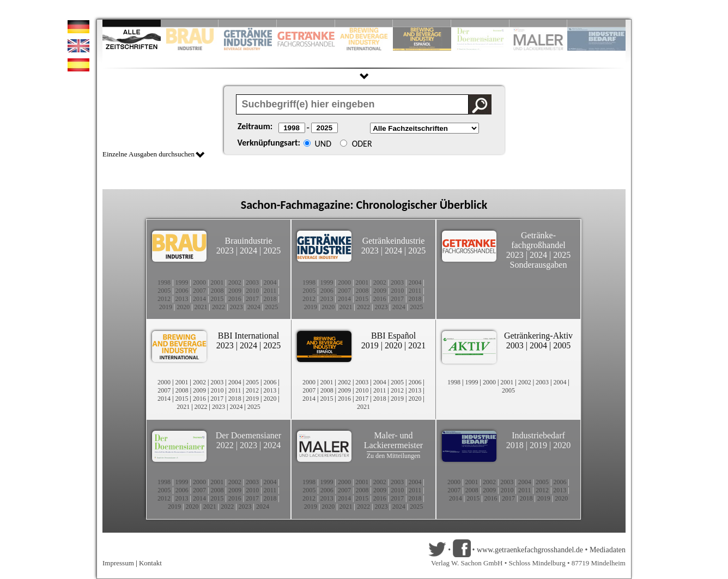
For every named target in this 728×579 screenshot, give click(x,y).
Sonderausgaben (539, 265)
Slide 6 (422, 23)
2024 (248, 251)
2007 (199, 291)
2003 (252, 282)
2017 (252, 299)
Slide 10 (596, 23)
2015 (217, 299)
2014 (199, 299)
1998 (164, 282)
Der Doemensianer (248, 435)
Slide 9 (539, 23)
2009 (235, 291)
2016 (235, 299)
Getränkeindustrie (394, 241)
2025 (272, 251)
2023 (225, 251)
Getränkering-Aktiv (538, 336)
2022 (219, 307)
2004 (270, 282)
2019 (166, 307)
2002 (235, 282)
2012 (164, 299)
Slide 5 (364, 23)
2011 (270, 291)
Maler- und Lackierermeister (393, 440)
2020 (183, 307)
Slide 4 (306, 23)
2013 (181, 299)
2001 (217, 282)
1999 (181, 282)
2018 (270, 299)
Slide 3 (248, 23)
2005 (164, 291)
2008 (217, 291)
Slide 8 (480, 23)
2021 (201, 307)
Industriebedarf (538, 435)
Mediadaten (608, 550)
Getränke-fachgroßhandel (538, 240)
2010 (252, 291)
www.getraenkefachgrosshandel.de (530, 550)
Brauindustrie (248, 241)
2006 (182, 291)
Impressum (118, 563)
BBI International (248, 336)
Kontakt (150, 563)
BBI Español (393, 336)
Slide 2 (190, 23)
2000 (199, 282)
